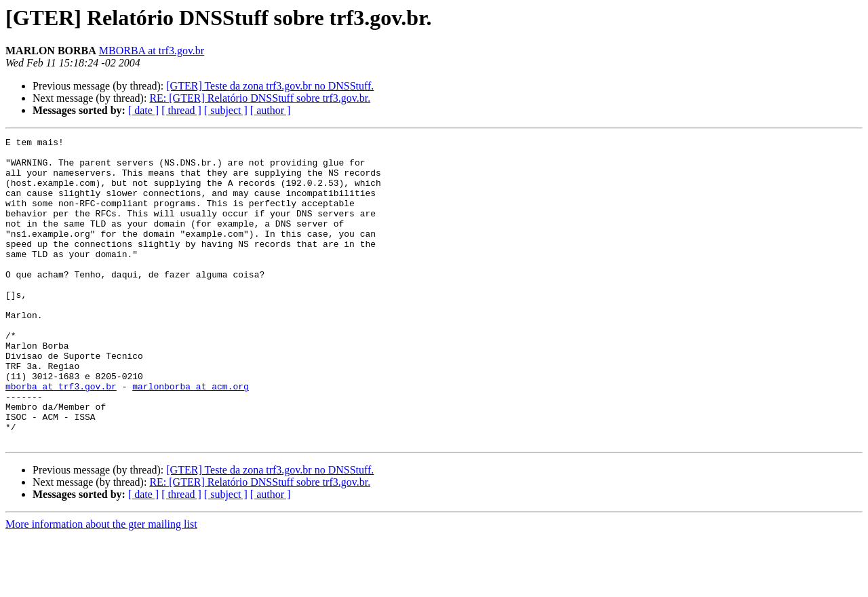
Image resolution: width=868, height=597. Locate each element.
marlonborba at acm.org (191, 437)
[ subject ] (226, 110)
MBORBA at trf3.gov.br (152, 51)
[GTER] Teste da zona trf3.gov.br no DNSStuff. (270, 86)
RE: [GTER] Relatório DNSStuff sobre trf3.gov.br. (260, 98)
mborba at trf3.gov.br (61, 437)
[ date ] (143, 110)
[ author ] (271, 110)
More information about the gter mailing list (101, 585)
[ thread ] (181, 110)
